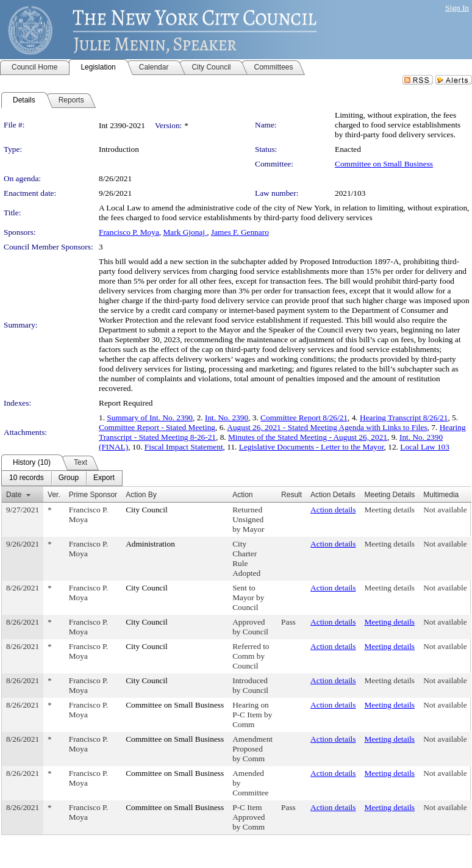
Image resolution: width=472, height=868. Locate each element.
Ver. (54, 495)
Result (291, 495)
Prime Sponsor (93, 495)
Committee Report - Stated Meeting (157, 427)
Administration (150, 544)
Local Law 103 (425, 447)
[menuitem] (27, 478)
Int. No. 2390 (227, 418)
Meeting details (390, 510)
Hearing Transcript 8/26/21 (404, 418)
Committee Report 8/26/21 (304, 418)
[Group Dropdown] (69, 478)
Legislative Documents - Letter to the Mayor (312, 447)
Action (242, 495)
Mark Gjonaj (185, 232)
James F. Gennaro (240, 232)
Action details (333, 510)
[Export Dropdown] (104, 478)
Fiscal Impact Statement (184, 447)
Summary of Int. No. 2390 (150, 418)
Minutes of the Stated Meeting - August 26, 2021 (308, 437)
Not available (445, 510)
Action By (141, 495)
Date (14, 495)
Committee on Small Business (384, 164)
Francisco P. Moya (129, 232)
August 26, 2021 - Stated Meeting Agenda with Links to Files (327, 427)
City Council (147, 510)
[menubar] (62, 478)
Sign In (457, 8)
